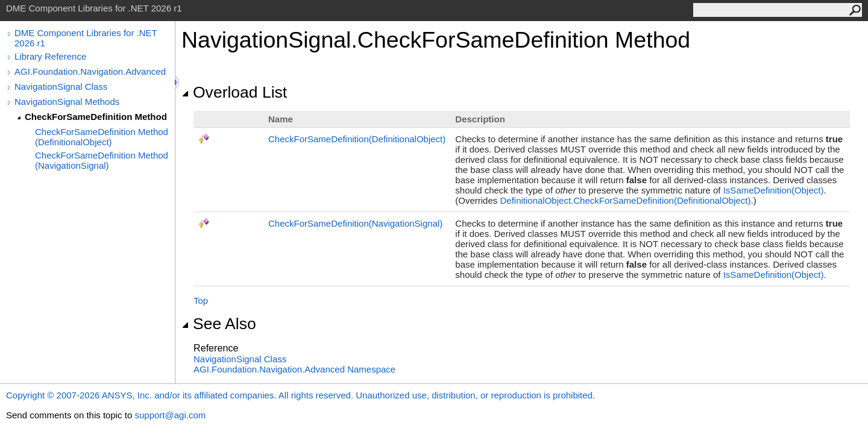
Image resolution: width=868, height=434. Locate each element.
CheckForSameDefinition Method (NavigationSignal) (102, 160)
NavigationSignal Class (61, 86)
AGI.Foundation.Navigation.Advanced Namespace (294, 369)
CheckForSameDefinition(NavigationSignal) (355, 223)
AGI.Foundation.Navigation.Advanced (90, 71)
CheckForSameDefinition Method (96, 117)
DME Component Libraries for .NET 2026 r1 (86, 38)
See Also (219, 324)
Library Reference (50, 56)
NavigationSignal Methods (67, 102)
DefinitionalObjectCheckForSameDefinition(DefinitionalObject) (625, 200)
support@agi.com (170, 415)
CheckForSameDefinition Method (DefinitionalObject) (102, 137)
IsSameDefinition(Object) (774, 190)
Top (201, 300)
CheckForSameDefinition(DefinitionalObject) (357, 139)
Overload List (234, 92)
